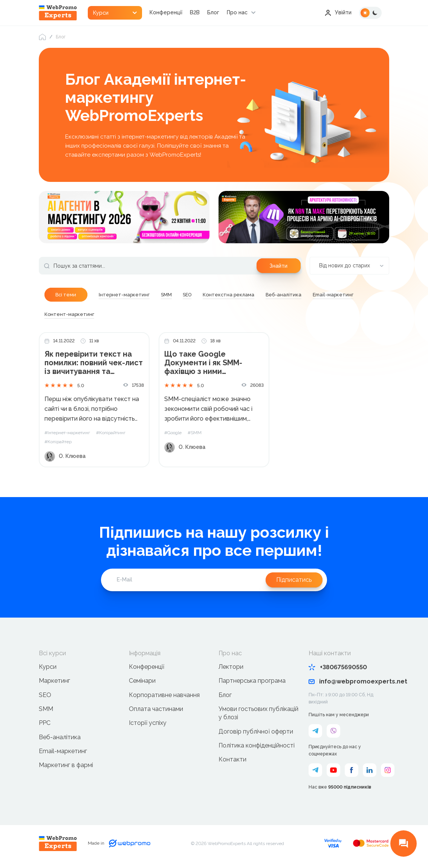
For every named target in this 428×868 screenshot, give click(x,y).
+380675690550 (338, 667)
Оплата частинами (156, 709)
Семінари (142, 681)
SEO (45, 695)
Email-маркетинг (63, 751)
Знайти (278, 266)
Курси (48, 667)
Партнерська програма (252, 681)
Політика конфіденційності (257, 746)
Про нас (238, 13)
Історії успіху (148, 723)
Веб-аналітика (60, 738)
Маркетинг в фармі (66, 765)
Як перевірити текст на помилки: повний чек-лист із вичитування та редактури (94, 363)
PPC (45, 723)
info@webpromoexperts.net (349, 682)
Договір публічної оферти (256, 732)
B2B (196, 13)
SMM (46, 709)
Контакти (232, 760)
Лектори (231, 667)
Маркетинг (54, 681)
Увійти (338, 13)
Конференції (167, 13)
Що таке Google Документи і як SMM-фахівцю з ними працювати (203, 363)
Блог (214, 13)
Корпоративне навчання (164, 695)
